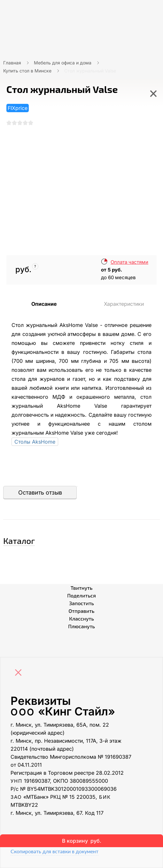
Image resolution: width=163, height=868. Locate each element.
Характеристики (124, 304)
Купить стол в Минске (27, 71)
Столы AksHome (35, 442)
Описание (44, 304)
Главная (12, 63)
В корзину (82, 841)
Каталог (19, 541)
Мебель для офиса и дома (63, 63)
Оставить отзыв (40, 492)
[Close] (20, 673)
